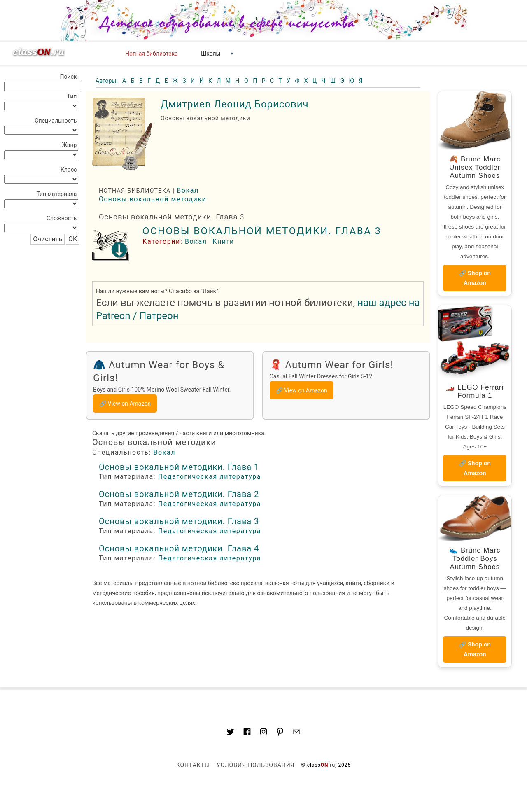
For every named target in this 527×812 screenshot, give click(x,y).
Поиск (68, 77)
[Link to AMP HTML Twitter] (231, 733)
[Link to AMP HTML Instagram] (263, 733)
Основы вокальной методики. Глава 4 (179, 548)
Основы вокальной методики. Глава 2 (179, 494)
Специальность (56, 121)
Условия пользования (255, 765)
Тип (72, 96)
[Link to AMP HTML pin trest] (280, 733)
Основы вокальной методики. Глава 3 (262, 231)
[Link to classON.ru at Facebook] (247, 733)
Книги (223, 241)
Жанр (69, 145)
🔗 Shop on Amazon (475, 278)
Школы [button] (211, 54)
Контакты (193, 765)
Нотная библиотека (152, 54)
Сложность (62, 218)
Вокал (188, 190)
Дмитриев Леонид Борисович (235, 104)
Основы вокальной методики (153, 199)
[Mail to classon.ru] (296, 733)
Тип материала (56, 194)
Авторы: (107, 81)
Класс (69, 170)
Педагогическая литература (210, 477)
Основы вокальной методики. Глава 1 (179, 467)
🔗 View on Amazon (125, 404)
